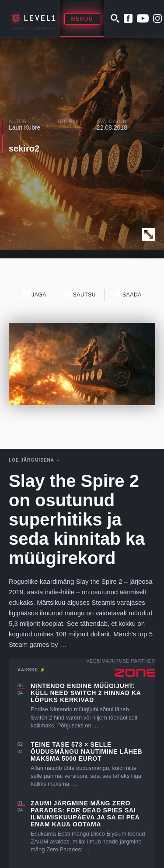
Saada (127, 295)
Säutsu (80, 295)
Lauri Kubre (24, 127)
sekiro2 (24, 148)
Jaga (34, 295)
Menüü (82, 19)
